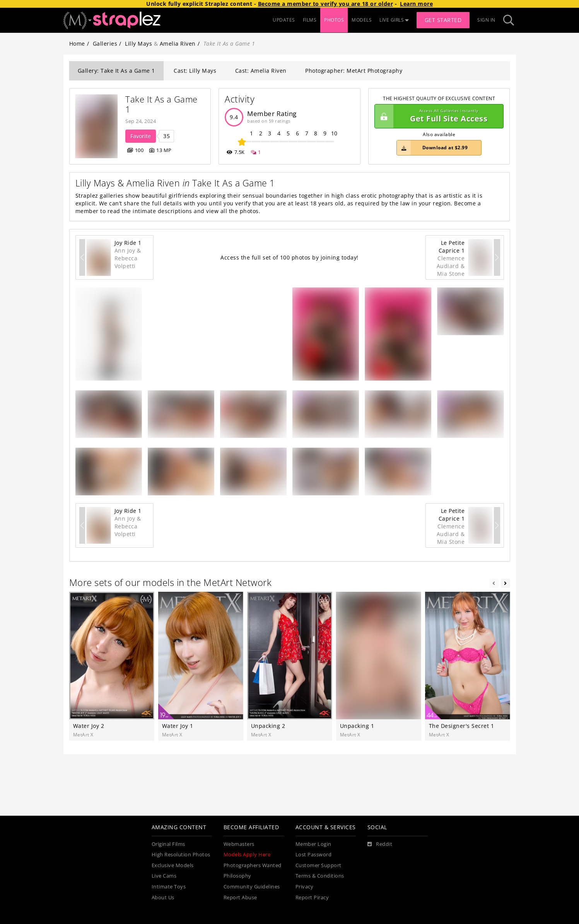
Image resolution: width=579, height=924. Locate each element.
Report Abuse (240, 898)
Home (77, 44)
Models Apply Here (247, 855)
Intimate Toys (169, 887)
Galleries (105, 44)
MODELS (362, 20)
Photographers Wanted (253, 865)
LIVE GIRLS (394, 20)
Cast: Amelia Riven (261, 71)
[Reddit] (380, 844)
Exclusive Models (173, 865)
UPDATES (284, 20)
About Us (163, 898)
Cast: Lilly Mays (195, 71)
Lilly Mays (138, 44)
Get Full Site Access (437, 116)
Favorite (141, 136)
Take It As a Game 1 (163, 104)
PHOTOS (334, 20)
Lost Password (314, 855)
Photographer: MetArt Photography (354, 71)
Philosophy (237, 876)
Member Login (313, 844)
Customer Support (319, 865)
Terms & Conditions (320, 876)
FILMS (310, 20)
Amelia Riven (178, 44)
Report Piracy (312, 898)
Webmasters (239, 844)
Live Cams (164, 876)
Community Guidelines (252, 887)
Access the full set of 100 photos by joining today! (289, 257)
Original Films (168, 844)
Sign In (486, 20)
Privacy (305, 887)
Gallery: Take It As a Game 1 (116, 71)
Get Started (443, 20)
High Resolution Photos (181, 855)
